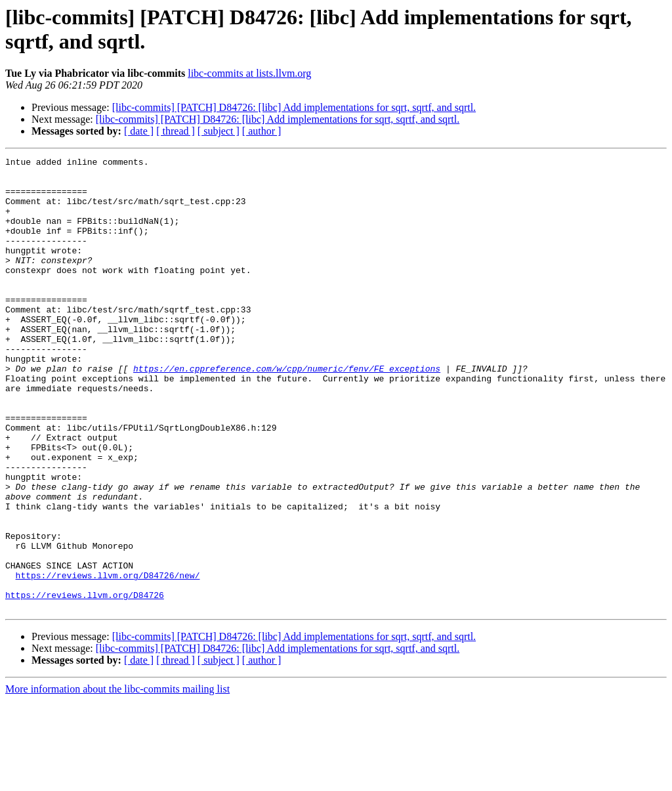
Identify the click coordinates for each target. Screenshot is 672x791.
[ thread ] (176, 131)
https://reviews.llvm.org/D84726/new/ (108, 660)
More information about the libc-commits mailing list (117, 780)
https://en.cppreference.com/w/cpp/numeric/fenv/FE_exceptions (287, 412)
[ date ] (139, 131)
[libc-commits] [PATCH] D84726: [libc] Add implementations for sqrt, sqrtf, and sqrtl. (294, 107)
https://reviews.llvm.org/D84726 (85, 683)
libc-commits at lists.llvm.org (249, 73)
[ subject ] (219, 131)
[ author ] (262, 131)
